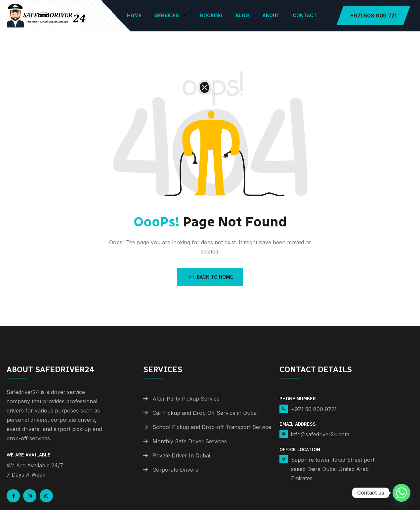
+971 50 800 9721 (314, 409)
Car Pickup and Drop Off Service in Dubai (205, 413)
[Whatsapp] (401, 493)
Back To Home (211, 277)
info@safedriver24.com (320, 434)
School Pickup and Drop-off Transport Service (212, 427)
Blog (242, 15)
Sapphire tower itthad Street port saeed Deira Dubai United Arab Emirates (333, 469)
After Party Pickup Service (186, 399)
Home (134, 15)
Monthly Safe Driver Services (190, 441)
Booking (211, 15)
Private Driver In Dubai (181, 455)
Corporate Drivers (175, 470)
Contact (305, 15)
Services (171, 16)
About (271, 15)
